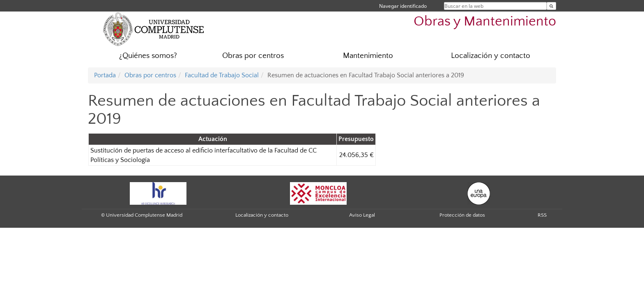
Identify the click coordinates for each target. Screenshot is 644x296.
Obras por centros (253, 56)
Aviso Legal (362, 215)
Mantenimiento (368, 56)
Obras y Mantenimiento (485, 22)
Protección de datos (462, 215)
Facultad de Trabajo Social (222, 75)
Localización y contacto (491, 56)
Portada (105, 75)
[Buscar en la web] (551, 6)
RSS (542, 215)
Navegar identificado (403, 6)
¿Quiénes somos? (148, 56)
